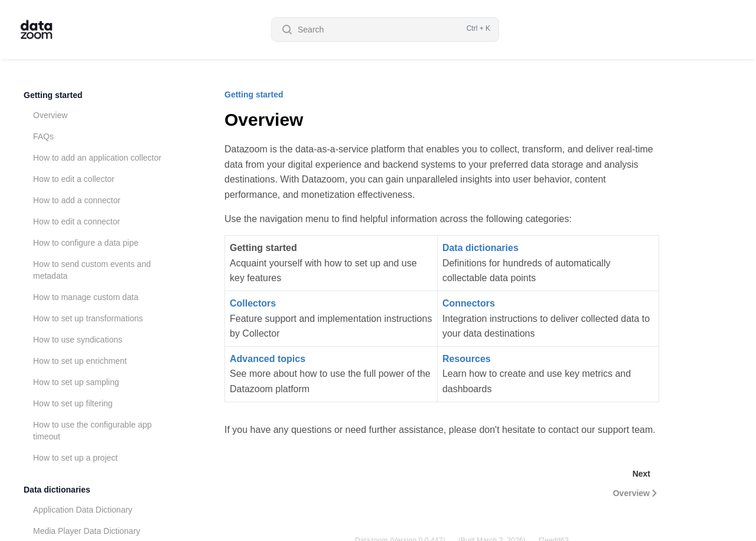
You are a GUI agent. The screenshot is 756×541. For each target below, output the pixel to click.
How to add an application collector (97, 158)
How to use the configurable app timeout (92, 431)
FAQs (43, 136)
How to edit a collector (74, 179)
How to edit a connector (76, 221)
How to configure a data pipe (86, 243)
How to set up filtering (73, 403)
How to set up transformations (88, 318)
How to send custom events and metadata (92, 270)
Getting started (53, 95)
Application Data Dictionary (83, 510)
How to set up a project (75, 458)
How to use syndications (78, 340)
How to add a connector (77, 200)
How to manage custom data (86, 297)
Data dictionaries (57, 490)
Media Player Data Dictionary (87, 531)
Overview (50, 115)
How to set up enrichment (80, 361)
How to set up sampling (76, 382)
